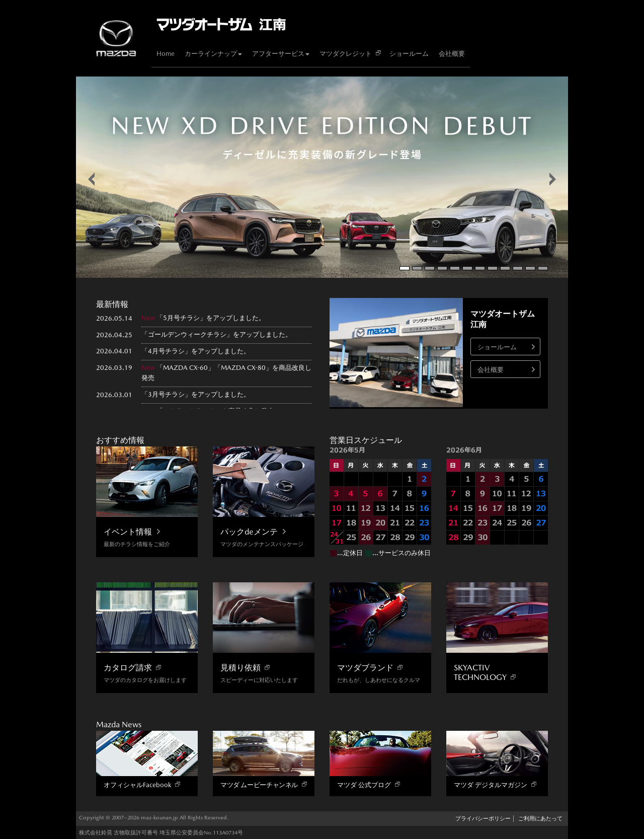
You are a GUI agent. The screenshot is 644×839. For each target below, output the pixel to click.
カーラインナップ (213, 54)
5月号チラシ (181, 318)
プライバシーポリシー (483, 819)
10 (518, 268)
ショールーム (409, 54)
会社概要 (452, 54)
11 (530, 268)
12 (543, 268)
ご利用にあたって (540, 819)
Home (166, 54)
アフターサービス (281, 54)
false (91, 179)
